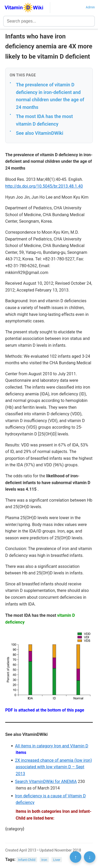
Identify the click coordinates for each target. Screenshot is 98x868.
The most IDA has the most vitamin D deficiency (44, 120)
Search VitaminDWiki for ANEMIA (46, 782)
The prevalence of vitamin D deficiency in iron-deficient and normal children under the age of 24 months (50, 96)
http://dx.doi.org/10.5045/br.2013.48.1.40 (44, 186)
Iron (44, 860)
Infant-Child (27, 860)
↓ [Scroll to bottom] (90, 857)
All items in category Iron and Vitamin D (51, 746)
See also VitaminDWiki (40, 133)
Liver (57, 860)
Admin (90, 7)
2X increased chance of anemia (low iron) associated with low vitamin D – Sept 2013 (53, 767)
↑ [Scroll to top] (76, 857)
